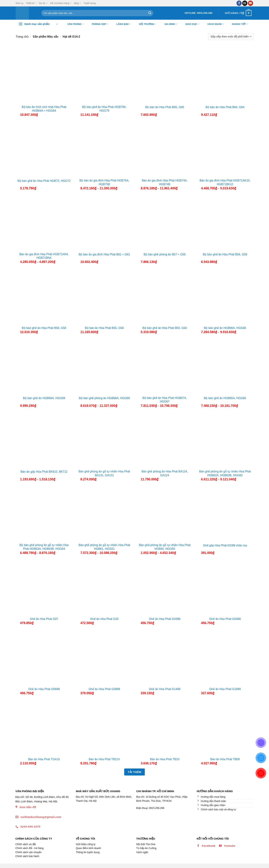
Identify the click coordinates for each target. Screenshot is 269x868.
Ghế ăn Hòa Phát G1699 (225, 689)
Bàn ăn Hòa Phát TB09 (225, 759)
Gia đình (169, 24)
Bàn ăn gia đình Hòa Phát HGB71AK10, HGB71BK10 (225, 182)
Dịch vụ (20, 3)
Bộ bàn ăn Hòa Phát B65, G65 (165, 107)
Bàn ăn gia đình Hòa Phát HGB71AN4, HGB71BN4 (44, 256)
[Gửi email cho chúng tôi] (245, 3)
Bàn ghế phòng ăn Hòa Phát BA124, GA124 (165, 473)
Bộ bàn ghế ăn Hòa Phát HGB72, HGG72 (44, 181)
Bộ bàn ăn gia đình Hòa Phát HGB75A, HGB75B (104, 182)
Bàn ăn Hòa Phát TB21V (104, 759)
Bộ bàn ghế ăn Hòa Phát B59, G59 (225, 254)
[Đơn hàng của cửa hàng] (231, 37)
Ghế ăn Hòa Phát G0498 (225, 619)
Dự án (43, 3)
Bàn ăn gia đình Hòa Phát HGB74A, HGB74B (165, 182)
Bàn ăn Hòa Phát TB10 (165, 759)
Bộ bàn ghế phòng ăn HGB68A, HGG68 (104, 398)
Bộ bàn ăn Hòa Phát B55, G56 (104, 328)
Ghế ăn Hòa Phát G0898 (104, 689)
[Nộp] (150, 13)
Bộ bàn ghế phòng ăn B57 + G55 (165, 254)
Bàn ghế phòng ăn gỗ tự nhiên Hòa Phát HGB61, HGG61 (104, 547)
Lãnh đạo (122, 24)
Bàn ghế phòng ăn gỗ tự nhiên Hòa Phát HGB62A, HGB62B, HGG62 (225, 473)
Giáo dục (190, 24)
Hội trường (146, 24)
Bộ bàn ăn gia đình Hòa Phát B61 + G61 (104, 254)
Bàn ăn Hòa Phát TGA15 (44, 759)
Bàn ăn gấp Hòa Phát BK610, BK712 (44, 472)
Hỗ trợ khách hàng (61, 3)
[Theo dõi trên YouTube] (251, 3)
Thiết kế (31, 3)
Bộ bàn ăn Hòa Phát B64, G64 (225, 107)
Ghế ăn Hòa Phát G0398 (165, 619)
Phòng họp (98, 24)
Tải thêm (135, 772)
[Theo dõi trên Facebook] (239, 3)
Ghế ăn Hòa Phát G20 (104, 619)
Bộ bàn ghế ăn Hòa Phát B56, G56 (44, 328)
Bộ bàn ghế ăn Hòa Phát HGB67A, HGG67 (165, 400)
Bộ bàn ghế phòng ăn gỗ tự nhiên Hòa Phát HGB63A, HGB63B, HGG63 (44, 547)
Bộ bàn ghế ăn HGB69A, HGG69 (44, 398)
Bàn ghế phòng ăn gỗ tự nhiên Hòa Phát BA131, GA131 (104, 473)
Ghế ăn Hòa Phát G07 (44, 619)
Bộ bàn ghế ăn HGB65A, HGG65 (225, 398)
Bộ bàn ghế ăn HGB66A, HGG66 (225, 328)
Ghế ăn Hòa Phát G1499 (165, 689)
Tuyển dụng (90, 3)
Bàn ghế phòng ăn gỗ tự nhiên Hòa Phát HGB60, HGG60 (165, 547)
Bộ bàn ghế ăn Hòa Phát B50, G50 (165, 328)
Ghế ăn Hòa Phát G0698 (44, 689)
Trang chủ (22, 37)
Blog (77, 3)
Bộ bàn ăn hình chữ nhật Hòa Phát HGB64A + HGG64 (44, 109)
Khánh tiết (238, 24)
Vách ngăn (213, 24)
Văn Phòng (73, 24)
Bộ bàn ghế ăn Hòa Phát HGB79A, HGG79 (104, 109)
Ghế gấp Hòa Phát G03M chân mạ (225, 545)
